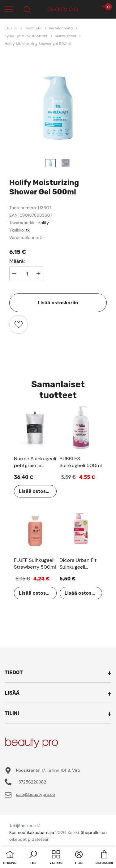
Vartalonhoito (61, 28)
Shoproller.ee (94, 832)
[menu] (9, 9)
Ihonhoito (33, 28)
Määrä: (17, 261)
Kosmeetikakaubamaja (32, 832)
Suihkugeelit (66, 36)
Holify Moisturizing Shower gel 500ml (38, 44)
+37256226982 (31, 782)
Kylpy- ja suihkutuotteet (26, 36)
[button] (33, 858)
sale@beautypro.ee (36, 794)
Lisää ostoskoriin (58, 303)
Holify (43, 223)
